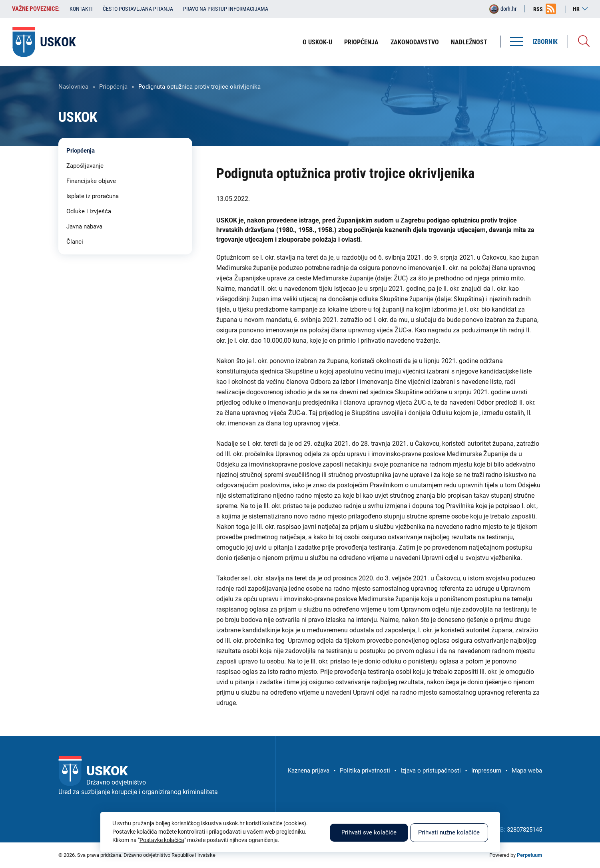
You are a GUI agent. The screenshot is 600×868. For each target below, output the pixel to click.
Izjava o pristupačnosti (431, 771)
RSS (538, 9)
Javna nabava (84, 226)
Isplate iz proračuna (93, 196)
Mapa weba (527, 771)
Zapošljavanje (85, 166)
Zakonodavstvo (415, 42)
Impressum (486, 771)
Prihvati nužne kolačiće (449, 832)
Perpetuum (529, 855)
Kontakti (81, 9)
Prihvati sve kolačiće (369, 832)
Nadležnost (469, 42)
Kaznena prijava (309, 771)
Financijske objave (91, 181)
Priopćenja (361, 42)
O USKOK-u (317, 42)
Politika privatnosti (365, 771)
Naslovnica (73, 87)
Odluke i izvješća (89, 211)
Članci (75, 242)
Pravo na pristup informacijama (226, 9)
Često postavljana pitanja (138, 9)
